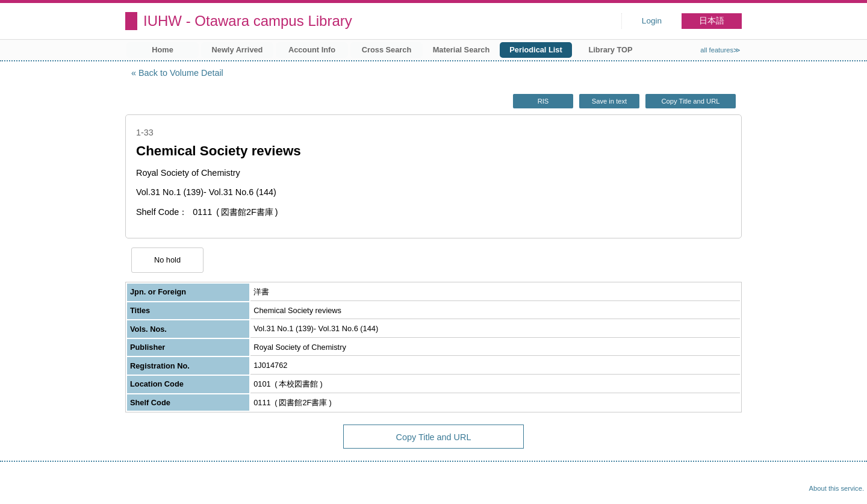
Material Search (461, 50)
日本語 (712, 21)
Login (652, 21)
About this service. (837, 488)
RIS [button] (543, 101)
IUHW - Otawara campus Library (248, 21)
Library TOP (610, 50)
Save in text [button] (609, 101)
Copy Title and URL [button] (690, 101)
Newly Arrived (238, 50)
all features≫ (720, 50)
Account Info (312, 50)
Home (163, 50)
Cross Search (387, 50)
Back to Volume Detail (181, 73)
